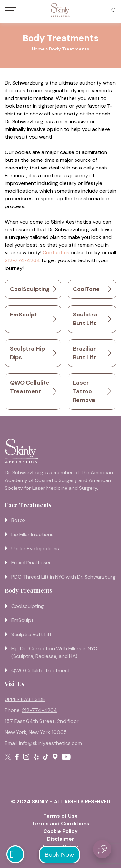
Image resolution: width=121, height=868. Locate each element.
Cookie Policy (60, 831)
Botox (18, 520)
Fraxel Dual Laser (31, 563)
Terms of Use (60, 816)
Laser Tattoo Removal (85, 391)
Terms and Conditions (61, 823)
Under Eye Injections (35, 548)
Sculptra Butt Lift (31, 634)
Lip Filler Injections (32, 534)
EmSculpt (24, 315)
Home (38, 49)
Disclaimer (61, 839)
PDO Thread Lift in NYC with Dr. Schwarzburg (63, 577)
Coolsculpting (28, 606)
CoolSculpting (30, 289)
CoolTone (86, 289)
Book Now (59, 854)
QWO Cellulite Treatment (41, 670)
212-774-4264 (22, 260)
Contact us (56, 253)
